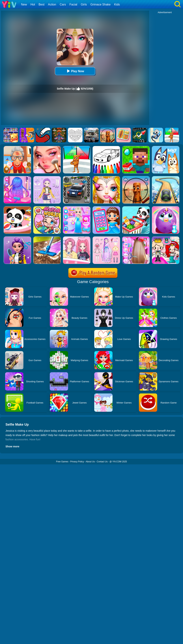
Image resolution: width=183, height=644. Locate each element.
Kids (117, 4)
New (24, 4)
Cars (63, 4)
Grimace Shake (100, 4)
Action (52, 4)
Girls (84, 4)
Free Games (62, 462)
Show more (12, 446)
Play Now (75, 71)
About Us (90, 462)
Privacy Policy (77, 462)
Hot (33, 4)
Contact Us (102, 462)
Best (42, 4)
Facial (73, 4)
